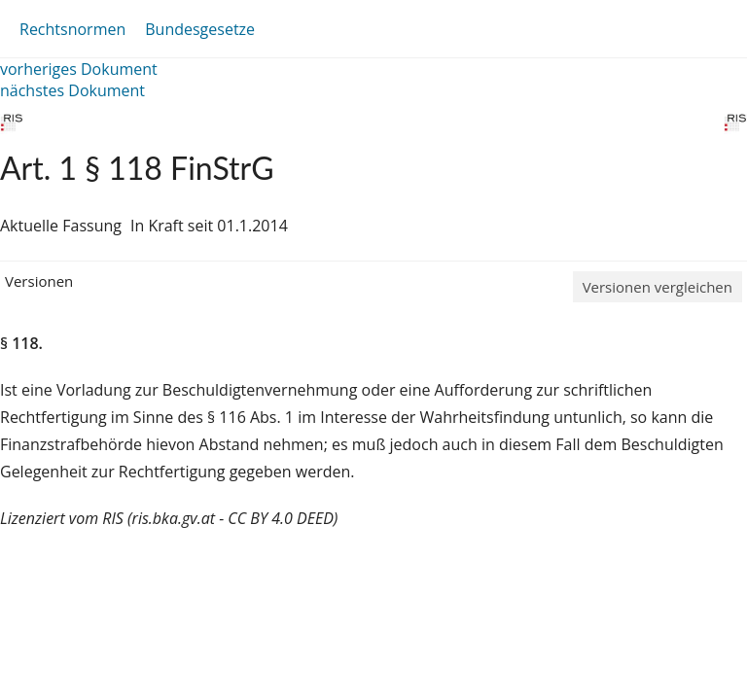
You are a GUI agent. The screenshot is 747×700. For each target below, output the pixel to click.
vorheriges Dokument (79, 69)
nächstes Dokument (72, 90)
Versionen (39, 281)
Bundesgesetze (200, 29)
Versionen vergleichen (658, 287)
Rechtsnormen (72, 29)
